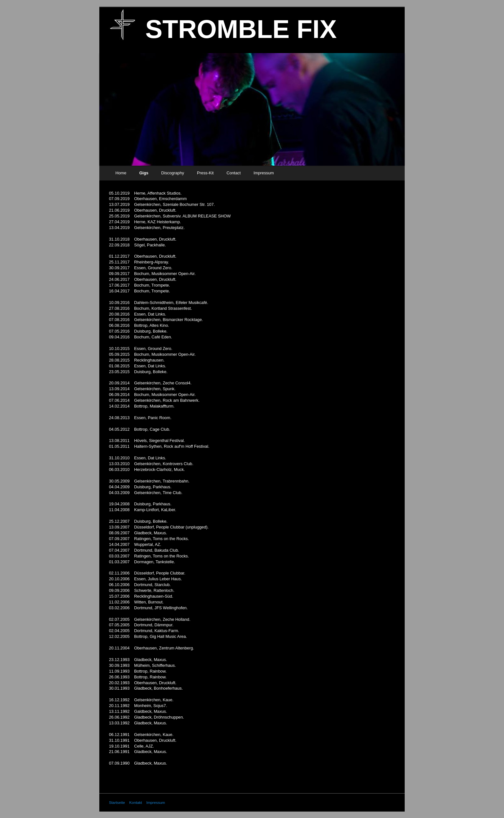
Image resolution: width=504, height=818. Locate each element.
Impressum (264, 173)
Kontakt (136, 802)
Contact (234, 173)
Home (121, 173)
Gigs (144, 173)
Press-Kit (205, 173)
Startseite (117, 802)
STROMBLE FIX (241, 29)
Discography (173, 173)
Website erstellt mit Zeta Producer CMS (362, 802)
